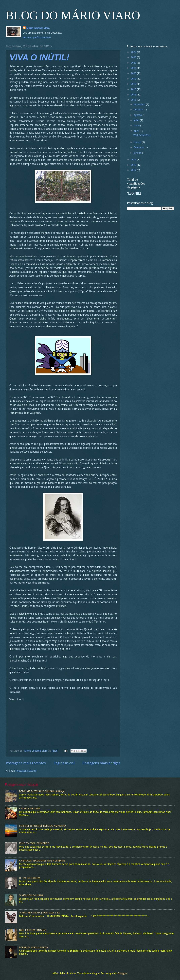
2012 (134, 170)
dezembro (140, 104)
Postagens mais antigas (101, 763)
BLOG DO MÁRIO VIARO (73, 15)
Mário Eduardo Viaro (38, 28)
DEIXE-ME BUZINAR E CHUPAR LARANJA (42, 791)
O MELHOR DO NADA (31, 895)
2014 (134, 159)
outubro (139, 110)
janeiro (138, 153)
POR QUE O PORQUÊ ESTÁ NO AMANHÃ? (42, 826)
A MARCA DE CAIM (30, 809)
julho (137, 120)
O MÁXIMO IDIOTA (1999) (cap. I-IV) (40, 913)
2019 (134, 79)
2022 (134, 63)
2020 (134, 73)
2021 (134, 68)
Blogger (122, 973)
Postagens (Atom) (26, 771)
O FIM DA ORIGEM (30, 878)
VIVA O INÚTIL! (39, 57)
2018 (134, 84)
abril (137, 131)
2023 (134, 57)
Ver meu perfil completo (37, 37)
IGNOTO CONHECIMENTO (34, 843)
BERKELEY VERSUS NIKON (34, 947)
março (138, 142)
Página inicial (64, 763)
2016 (134, 95)
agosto (138, 115)
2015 (134, 100)
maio (137, 126)
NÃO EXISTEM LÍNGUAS (33, 930)
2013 (134, 165)
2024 (134, 52)
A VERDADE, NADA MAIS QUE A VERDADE (42, 861)
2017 (134, 89)
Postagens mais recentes (26, 763)
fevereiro (139, 147)
